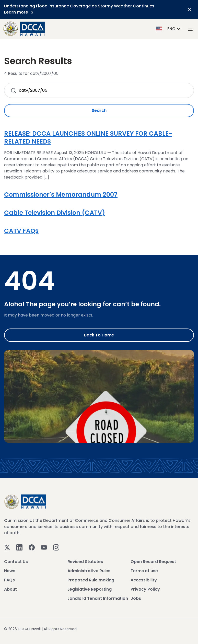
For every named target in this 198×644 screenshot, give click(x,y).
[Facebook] (32, 547)
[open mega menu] (190, 29)
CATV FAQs (21, 231)
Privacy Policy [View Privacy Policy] (145, 589)
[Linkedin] (19, 547)
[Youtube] (44, 547)
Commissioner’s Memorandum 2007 (61, 195)
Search (99, 110)
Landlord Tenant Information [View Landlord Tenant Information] (98, 598)
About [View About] (10, 589)
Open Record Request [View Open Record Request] (153, 562)
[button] (169, 28)
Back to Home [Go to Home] (99, 335)
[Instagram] (56, 547)
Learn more (20, 12)
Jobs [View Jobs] (136, 598)
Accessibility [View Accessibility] (144, 580)
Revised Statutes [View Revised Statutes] (85, 562)
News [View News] (10, 571)
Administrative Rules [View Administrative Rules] (89, 571)
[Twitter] (7, 547)
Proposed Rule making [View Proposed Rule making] (91, 580)
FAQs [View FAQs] (9, 580)
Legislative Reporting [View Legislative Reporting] (90, 589)
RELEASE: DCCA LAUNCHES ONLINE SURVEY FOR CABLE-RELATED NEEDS (88, 137)
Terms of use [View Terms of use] (144, 571)
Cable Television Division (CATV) (55, 213)
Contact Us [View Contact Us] (16, 562)
